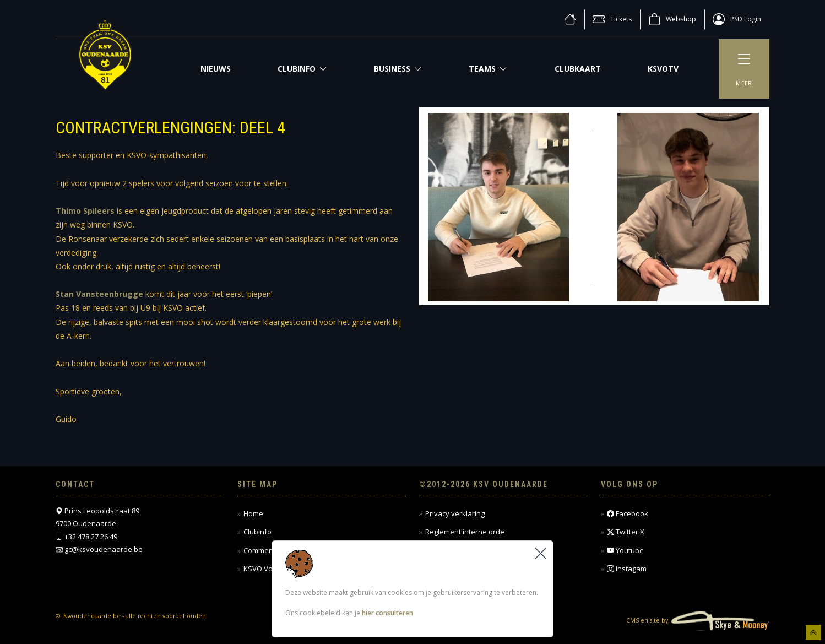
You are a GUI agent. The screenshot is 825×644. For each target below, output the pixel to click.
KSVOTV (663, 69)
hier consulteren (387, 613)
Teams (488, 69)
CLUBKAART (578, 69)
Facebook (628, 514)
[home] (570, 19)
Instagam (627, 569)
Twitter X (626, 532)
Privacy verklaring (455, 513)
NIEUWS (216, 69)
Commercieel (265, 550)
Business (398, 69)
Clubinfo (302, 69)
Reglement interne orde (465, 532)
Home (253, 513)
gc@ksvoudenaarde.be (104, 549)
